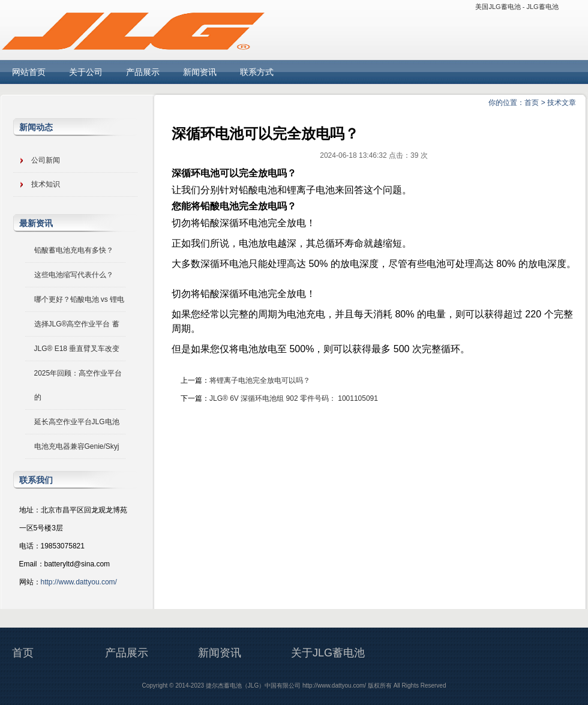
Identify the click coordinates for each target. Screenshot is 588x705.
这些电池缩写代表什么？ (74, 275)
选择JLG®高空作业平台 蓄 (77, 324)
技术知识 (46, 184)
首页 (532, 103)
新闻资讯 (200, 72)
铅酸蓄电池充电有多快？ (74, 250)
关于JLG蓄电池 (328, 653)
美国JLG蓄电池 (498, 7)
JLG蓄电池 (542, 7)
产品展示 (143, 72)
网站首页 (29, 72)
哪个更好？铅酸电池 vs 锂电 (79, 299)
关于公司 (86, 72)
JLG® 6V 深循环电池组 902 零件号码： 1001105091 (294, 398)
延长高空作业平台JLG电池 (77, 422)
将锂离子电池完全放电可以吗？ (260, 380)
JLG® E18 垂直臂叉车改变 (77, 349)
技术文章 (562, 103)
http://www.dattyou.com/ (79, 582)
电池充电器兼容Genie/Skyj (77, 446)
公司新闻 (46, 160)
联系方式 (257, 72)
